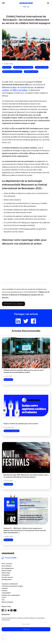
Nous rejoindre (6, 566)
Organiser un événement (10, 584)
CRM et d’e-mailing (20, 90)
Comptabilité (6, 593)
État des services (7, 577)
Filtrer (26, 7)
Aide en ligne (6, 573)
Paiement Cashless (31, 72)
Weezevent (26, 3)
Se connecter (48, 3)
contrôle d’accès (27, 87)
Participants (6, 575)
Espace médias (7, 571)
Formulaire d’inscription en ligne (12, 586)
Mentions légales (7, 602)
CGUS (4, 597)
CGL (3, 600)
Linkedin (18, 321)
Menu (3, 3)
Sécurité (4, 591)
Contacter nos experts (14, 304)
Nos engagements (8, 568)
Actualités (7, 67)
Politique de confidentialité (11, 595)
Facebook (33, 321)
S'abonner (26, 629)
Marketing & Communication (12, 72)
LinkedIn (3, 610)
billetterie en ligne (9, 87)
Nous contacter (7, 564)
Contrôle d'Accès (42, 67)
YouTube (15, 610)
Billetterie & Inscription (23, 67)
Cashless (5, 588)
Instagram (6, 610)
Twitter (26, 321)
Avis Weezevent (7, 580)
